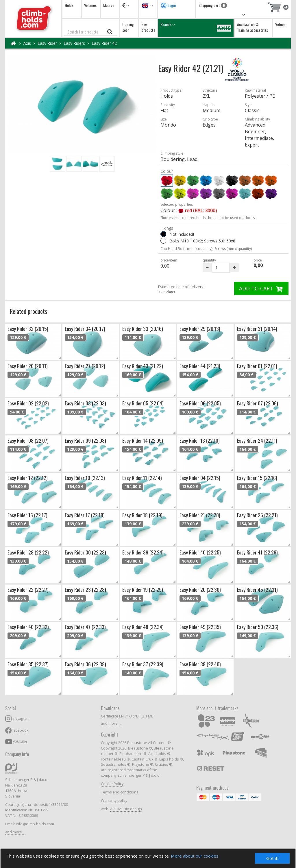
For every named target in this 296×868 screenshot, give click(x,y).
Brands (196, 28)
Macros (109, 5)
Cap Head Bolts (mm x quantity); (187, 249)
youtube (20, 741)
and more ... (15, 832)
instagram (21, 718)
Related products (29, 311)
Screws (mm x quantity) (233, 249)
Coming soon (128, 27)
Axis (27, 43)
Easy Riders (74, 43)
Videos (280, 24)
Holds (69, 5)
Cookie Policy (112, 784)
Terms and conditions (120, 792)
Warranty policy (114, 801)
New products (148, 27)
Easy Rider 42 (104, 43)
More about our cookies (204, 856)
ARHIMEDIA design (126, 809)
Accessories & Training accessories (252, 27)
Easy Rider (47, 43)
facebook (20, 730)
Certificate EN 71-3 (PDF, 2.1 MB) (128, 716)
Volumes (90, 5)
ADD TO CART (261, 288)
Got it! (272, 858)
